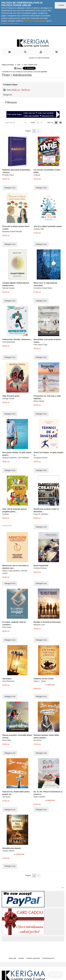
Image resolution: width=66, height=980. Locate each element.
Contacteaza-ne (48, 958)
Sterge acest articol (4, 90)
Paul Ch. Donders (41, 514)
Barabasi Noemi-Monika (12, 231)
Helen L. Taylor (40, 681)
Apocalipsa (7, 679)
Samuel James (8, 288)
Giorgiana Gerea (40, 458)
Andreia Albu (39, 229)
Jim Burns (38, 740)
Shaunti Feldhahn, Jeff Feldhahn (16, 458)
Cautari (21, 958)
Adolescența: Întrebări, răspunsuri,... (17, 339)
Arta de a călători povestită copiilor (48, 226)
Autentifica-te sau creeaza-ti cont (15, 72)
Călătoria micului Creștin (44, 679)
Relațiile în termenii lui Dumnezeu (47, 622)
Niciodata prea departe (11, 848)
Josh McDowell (8, 342)
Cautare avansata (33, 958)
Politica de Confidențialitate (35, 21)
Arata (33, 122)
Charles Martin (8, 851)
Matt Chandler (39, 797)
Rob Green (7, 627)
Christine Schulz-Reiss (43, 288)
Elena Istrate (39, 401)
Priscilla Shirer (8, 175)
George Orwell (8, 398)
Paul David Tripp (40, 345)
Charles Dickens (40, 568)
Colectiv (37, 175)
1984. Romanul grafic (11, 396)
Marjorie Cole (39, 625)
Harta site (12, 958)
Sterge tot (7, 95)
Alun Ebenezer (8, 681)
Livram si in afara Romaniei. (39, 58)
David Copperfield (41, 566)
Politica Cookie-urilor (10, 23)
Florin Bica (7, 740)
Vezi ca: (50, 122)
